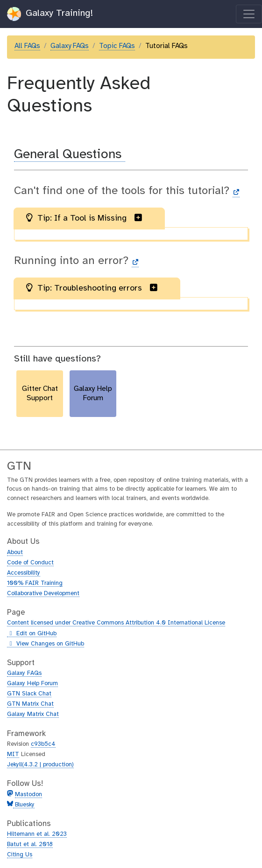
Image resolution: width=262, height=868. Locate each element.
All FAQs (27, 46)
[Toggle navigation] (249, 14)
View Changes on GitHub (46, 644)
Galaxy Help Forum (32, 684)
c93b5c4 (43, 744)
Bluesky (24, 805)
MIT (13, 754)
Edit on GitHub (32, 634)
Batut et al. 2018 (30, 844)
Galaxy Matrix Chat (33, 714)
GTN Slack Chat (29, 694)
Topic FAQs (117, 46)
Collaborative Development (43, 594)
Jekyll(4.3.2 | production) (40, 765)
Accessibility (24, 573)
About (15, 552)
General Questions (70, 155)
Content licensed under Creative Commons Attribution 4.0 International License (116, 623)
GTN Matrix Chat (30, 704)
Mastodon (28, 795)
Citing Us (20, 855)
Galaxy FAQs (70, 46)
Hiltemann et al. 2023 (37, 834)
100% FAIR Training (35, 583)
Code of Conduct (30, 563)
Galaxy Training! (50, 14)
